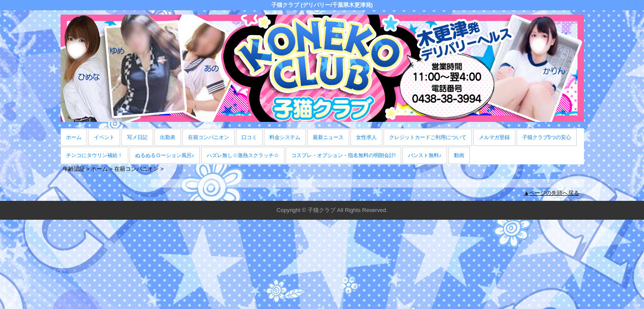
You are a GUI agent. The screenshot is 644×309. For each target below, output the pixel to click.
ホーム (74, 137)
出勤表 (168, 137)
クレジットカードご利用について (428, 137)
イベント (104, 137)
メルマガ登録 (494, 137)
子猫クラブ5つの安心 (547, 137)
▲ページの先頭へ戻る (552, 193)
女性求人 (366, 137)
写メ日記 (137, 137)
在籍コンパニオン (209, 137)
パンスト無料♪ (425, 155)
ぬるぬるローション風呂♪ (165, 155)
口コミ (249, 137)
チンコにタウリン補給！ (94, 155)
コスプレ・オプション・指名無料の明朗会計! (343, 155)
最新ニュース (328, 137)
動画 (459, 155)
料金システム (285, 137)
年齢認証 (74, 169)
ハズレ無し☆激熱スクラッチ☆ (243, 155)
